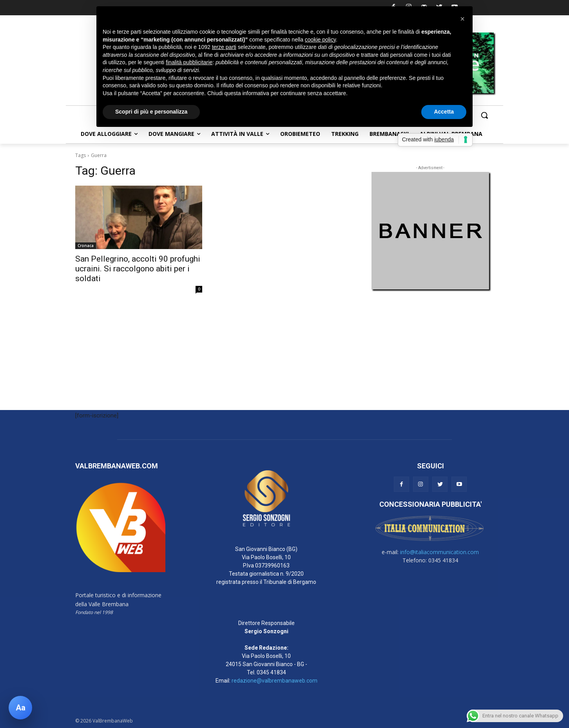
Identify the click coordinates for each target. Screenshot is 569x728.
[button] (484, 115)
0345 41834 (271, 672)
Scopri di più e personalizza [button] (151, 112)
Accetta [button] (444, 112)
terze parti (224, 47)
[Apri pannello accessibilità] (20, 708)
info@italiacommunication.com (439, 552)
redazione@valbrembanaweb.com (275, 681)
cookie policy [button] (320, 40)
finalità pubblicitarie (189, 62)
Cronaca (86, 246)
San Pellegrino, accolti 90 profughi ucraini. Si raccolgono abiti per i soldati (138, 269)
